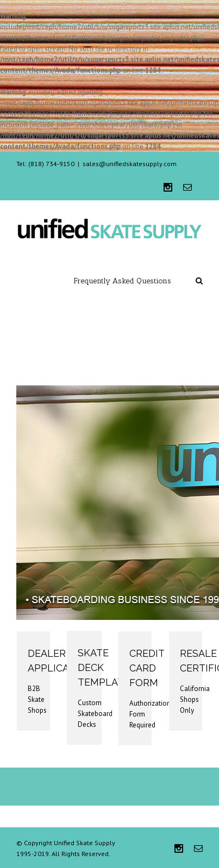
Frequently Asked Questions (123, 281)
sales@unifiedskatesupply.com (130, 164)
